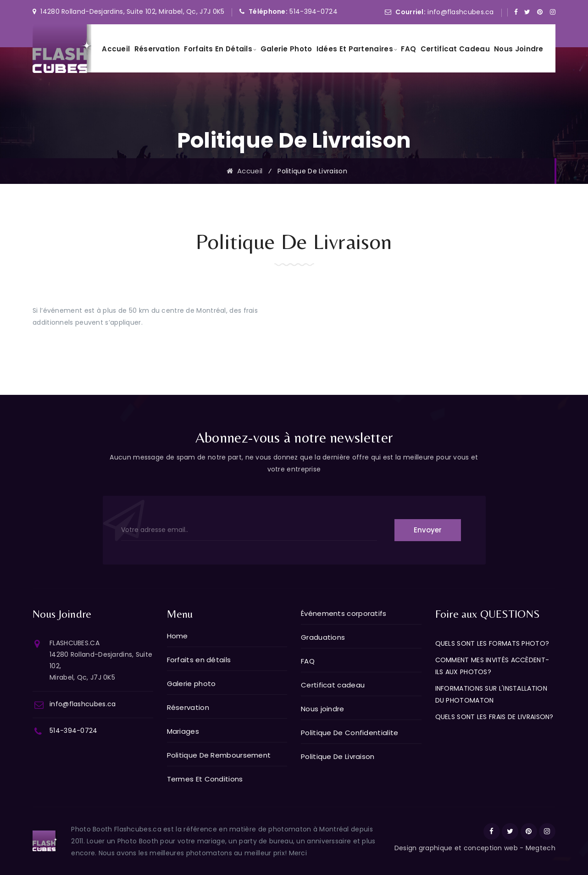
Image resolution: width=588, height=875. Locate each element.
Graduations (323, 637)
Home (178, 636)
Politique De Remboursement (219, 755)
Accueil (116, 49)
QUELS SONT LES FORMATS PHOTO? (492, 643)
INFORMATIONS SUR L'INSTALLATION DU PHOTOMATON (491, 694)
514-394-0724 (313, 11)
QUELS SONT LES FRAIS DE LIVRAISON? (494, 717)
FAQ (408, 49)
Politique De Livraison (338, 756)
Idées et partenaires (355, 49)
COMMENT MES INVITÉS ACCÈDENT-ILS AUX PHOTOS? (492, 666)
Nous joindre (519, 49)
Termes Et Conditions (205, 779)
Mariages (183, 731)
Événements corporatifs (344, 613)
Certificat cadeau (455, 49)
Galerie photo (286, 49)
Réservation (157, 49)
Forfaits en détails (218, 49)
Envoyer (428, 530)
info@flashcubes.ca (460, 12)
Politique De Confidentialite (349, 733)
